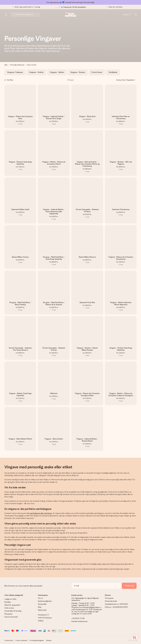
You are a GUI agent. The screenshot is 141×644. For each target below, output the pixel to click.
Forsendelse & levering (13, 611)
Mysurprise (8, 614)
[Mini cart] (134, 14)
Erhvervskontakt (111, 601)
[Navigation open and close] (6, 14)
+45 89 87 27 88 (78, 618)
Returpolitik (42, 604)
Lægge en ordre (10, 599)
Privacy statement (21, 640)
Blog (40, 607)
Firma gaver (109, 598)
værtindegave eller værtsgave (41, 513)
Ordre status (9, 608)
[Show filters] (9, 80)
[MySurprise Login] (127, 14)
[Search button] (14, 14)
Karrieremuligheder (45, 601)
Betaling (7, 602)
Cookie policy (9, 640)
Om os (40, 598)
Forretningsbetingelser (37, 640)
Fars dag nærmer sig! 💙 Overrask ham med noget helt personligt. (70, 2)
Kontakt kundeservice (79, 621)
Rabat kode (42, 610)
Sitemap (49, 640)
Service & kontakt (11, 617)
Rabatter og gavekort (12, 605)
